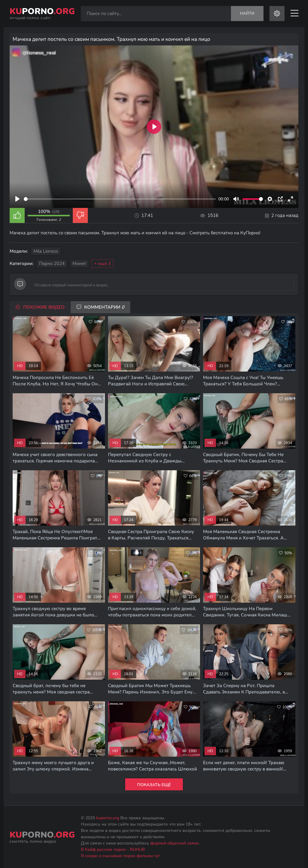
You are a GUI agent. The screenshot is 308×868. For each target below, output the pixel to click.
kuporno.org (108, 818)
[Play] (17, 199)
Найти (247, 14)
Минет (79, 264)
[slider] (120, 199)
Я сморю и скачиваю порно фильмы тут (120, 856)
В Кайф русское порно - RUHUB (113, 849)
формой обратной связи (174, 843)
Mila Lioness (46, 251)
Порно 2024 (52, 264)
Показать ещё (154, 785)
